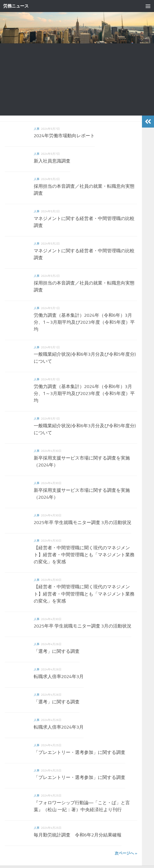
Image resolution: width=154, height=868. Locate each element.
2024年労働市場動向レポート (64, 136)
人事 (37, 129)
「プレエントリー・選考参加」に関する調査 (80, 752)
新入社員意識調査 (52, 161)
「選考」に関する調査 (57, 651)
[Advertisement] (77, 79)
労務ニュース (17, 6)
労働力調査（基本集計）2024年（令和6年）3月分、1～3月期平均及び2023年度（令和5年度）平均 (84, 322)
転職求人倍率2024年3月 (59, 677)
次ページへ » (126, 853)
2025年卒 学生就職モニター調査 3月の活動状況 (83, 522)
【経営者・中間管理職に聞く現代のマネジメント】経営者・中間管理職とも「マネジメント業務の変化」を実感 (84, 555)
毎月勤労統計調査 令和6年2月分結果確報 (78, 835)
